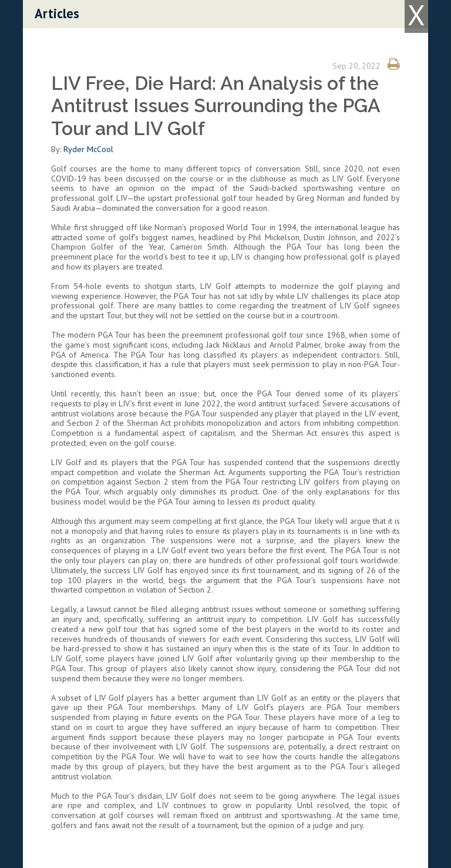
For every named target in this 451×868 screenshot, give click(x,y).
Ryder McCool (88, 149)
